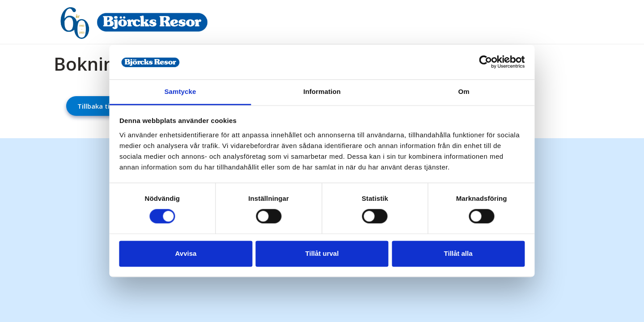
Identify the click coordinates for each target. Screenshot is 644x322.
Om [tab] (456, 86)
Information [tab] (322, 86)
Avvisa (194, 259)
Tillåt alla (451, 259)
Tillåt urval (322, 259)
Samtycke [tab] (188, 86)
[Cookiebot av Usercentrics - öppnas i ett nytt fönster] (474, 57)
